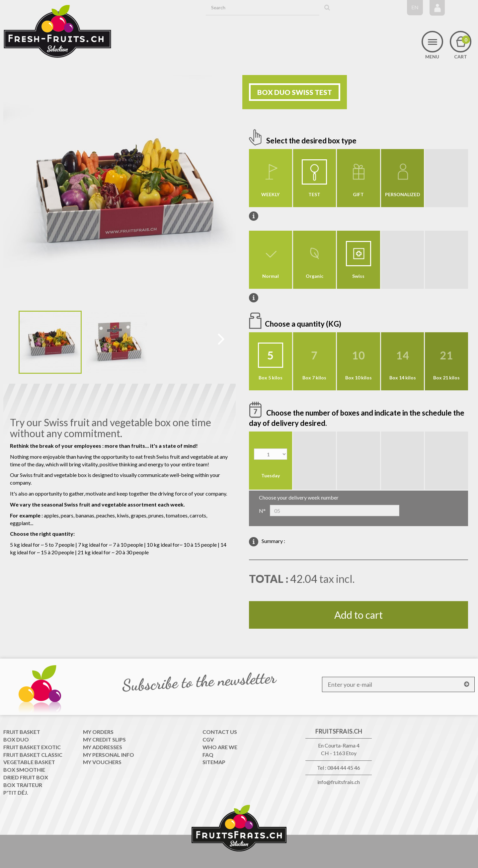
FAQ (208, 755)
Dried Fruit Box (26, 777)
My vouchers (102, 762)
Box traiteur (23, 785)
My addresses (103, 747)
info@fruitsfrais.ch (339, 782)
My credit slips (104, 739)
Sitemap (214, 762)
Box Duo (16, 739)
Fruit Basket (22, 732)
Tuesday (271, 475)
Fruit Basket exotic (32, 747)
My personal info (109, 755)
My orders (98, 732)
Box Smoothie (24, 770)
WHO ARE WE (220, 747)
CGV (208, 739)
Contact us (220, 732)
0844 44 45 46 (344, 768)
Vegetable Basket (29, 762)
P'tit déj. (16, 792)
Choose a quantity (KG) (304, 324)
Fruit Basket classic (33, 755)
